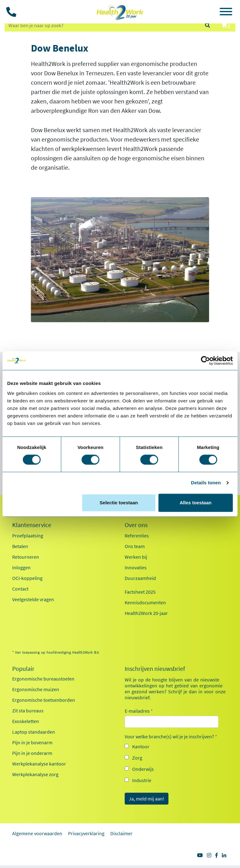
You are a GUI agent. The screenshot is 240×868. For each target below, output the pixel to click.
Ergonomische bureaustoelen (43, 679)
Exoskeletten (26, 721)
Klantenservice (32, 525)
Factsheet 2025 (140, 592)
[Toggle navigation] (226, 12)
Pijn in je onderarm (32, 753)
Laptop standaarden (34, 732)
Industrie (142, 780)
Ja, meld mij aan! (147, 799)
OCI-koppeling (27, 578)
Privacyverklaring (86, 833)
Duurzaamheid (140, 578)
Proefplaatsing (28, 536)
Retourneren (26, 557)
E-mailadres (139, 711)
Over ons (136, 525)
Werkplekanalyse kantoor (39, 764)
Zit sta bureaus (28, 711)
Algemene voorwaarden (37, 833)
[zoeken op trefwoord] (102, 25)
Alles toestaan (196, 503)
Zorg (137, 758)
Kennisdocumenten (145, 602)
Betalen (20, 546)
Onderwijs (143, 769)
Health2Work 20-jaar (146, 613)
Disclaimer (121, 833)
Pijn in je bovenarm (32, 742)
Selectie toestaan (119, 503)
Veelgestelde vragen (33, 599)
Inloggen (21, 567)
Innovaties (136, 567)
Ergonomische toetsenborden (44, 700)
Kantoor (141, 746)
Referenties (137, 536)
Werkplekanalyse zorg (35, 774)
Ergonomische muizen (36, 689)
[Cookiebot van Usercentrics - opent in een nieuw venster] (205, 361)
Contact (20, 589)
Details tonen (206, 483)
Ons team (135, 546)
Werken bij (136, 557)
